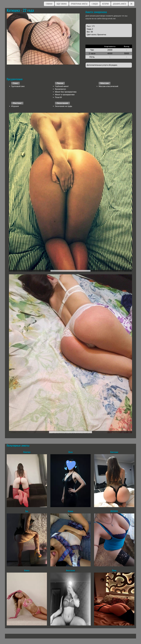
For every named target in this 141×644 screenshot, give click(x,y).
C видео (95, 4)
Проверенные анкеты (79, 4)
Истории (105, 4)
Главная (49, 4)
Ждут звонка (62, 4)
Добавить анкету (120, 4)
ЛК (131, 4)
